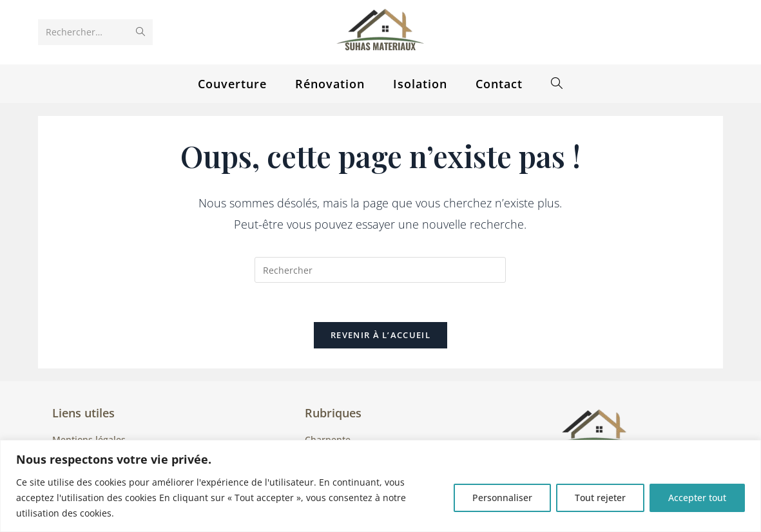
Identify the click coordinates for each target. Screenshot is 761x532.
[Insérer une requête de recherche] (380, 270)
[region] (380, 486)
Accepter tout (697, 498)
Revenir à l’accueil (380, 335)
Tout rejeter (600, 498)
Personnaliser (502, 498)
